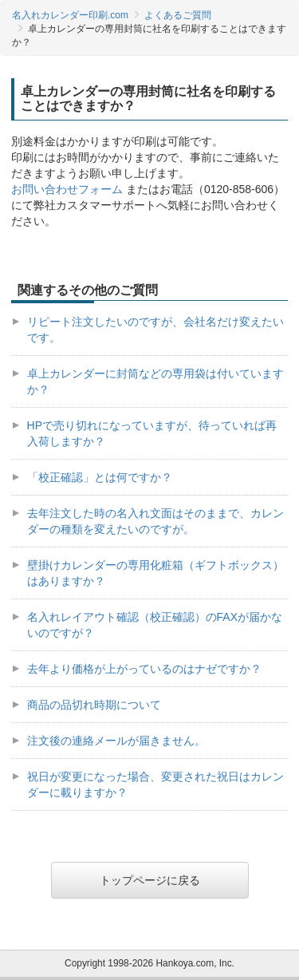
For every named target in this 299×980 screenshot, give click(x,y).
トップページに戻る (150, 880)
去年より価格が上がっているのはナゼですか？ (144, 669)
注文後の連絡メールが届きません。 (116, 741)
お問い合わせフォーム (67, 189)
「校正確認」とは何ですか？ (100, 477)
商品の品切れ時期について (94, 705)
